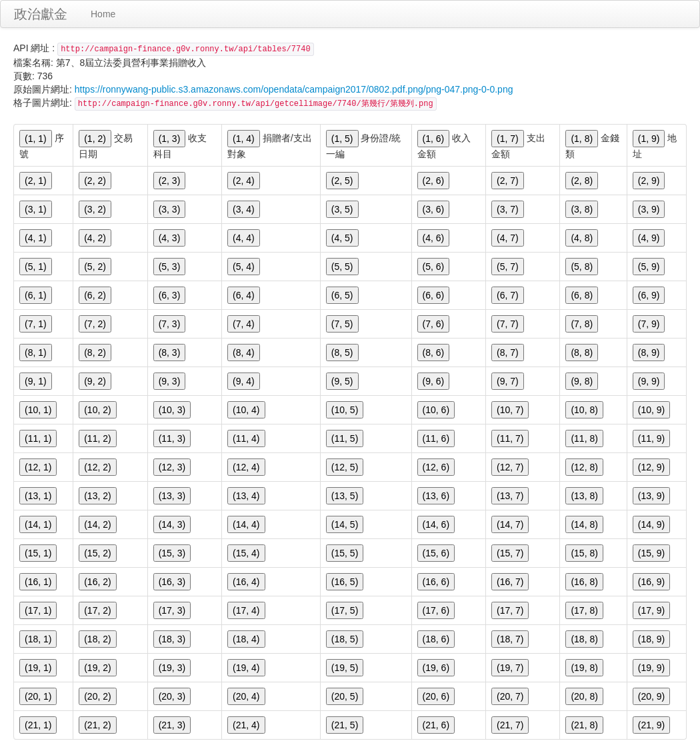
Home (103, 14)
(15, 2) (97, 553)
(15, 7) (510, 553)
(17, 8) (584, 610)
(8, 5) (342, 353)
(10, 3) (172, 410)
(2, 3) (170, 181)
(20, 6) (436, 696)
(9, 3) (170, 381)
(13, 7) (510, 496)
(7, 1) (36, 324)
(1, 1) (36, 139)
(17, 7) (510, 610)
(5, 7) (508, 267)
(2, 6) (434, 181)
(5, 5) (342, 267)
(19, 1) (38, 668)
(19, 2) (97, 668)
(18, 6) (436, 639)
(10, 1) (38, 410)
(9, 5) (342, 381)
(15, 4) (246, 553)
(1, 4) (244, 139)
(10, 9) (651, 410)
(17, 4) (246, 610)
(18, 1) (38, 639)
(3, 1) (36, 209)
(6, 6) (434, 295)
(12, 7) (510, 467)
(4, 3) (170, 238)
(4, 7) (508, 238)
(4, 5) (342, 238)
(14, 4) (246, 524)
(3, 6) (434, 209)
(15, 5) (345, 553)
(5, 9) (649, 267)
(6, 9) (649, 295)
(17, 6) (436, 610)
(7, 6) (434, 324)
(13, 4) (246, 496)
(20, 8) (584, 696)
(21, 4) (246, 725)
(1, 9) (649, 139)
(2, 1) (36, 181)
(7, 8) (582, 324)
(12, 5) (345, 467)
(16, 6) (436, 582)
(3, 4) (244, 209)
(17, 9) (651, 610)
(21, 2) (97, 725)
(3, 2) (95, 209)
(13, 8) (584, 496)
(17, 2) (97, 610)
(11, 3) (172, 438)
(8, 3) (170, 353)
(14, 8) (584, 524)
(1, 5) (342, 139)
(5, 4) (244, 267)
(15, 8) (584, 553)
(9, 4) (244, 381)
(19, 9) (651, 668)
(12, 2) (97, 467)
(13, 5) (345, 496)
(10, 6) (436, 410)
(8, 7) (508, 353)
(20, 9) (651, 696)
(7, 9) (649, 324)
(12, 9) (651, 467)
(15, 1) (38, 553)
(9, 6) (434, 381)
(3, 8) (582, 209)
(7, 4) (244, 324)
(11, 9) (651, 438)
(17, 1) (38, 610)
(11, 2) (97, 438)
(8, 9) (649, 353)
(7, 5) (342, 324)
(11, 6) (436, 438)
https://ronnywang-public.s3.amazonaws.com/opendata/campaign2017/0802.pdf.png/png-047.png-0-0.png (294, 89)
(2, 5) (342, 181)
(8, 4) (244, 353)
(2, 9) (649, 181)
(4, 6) (434, 238)
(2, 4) (244, 181)
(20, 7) (510, 696)
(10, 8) (584, 410)
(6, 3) (170, 295)
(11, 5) (345, 438)
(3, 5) (342, 209)
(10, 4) (246, 410)
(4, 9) (649, 238)
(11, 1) (38, 438)
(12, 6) (436, 467)
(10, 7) (510, 410)
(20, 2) (97, 696)
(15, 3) (172, 553)
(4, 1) (36, 238)
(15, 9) (651, 553)
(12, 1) (38, 467)
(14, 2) (97, 524)
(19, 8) (584, 668)
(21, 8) (584, 725)
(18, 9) (651, 639)
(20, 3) (172, 696)
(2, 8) (582, 181)
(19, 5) (345, 668)
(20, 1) (38, 696)
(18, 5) (345, 639)
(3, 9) (649, 209)
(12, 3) (172, 467)
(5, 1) (36, 267)
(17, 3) (172, 610)
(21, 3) (172, 725)
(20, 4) (246, 696)
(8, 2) (95, 353)
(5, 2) (95, 267)
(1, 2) (95, 139)
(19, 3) (172, 668)
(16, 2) (97, 582)
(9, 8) (582, 381)
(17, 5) (345, 610)
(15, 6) (436, 553)
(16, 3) (172, 582)
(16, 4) (246, 582)
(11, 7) (510, 438)
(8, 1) (36, 353)
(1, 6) (434, 139)
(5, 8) (582, 267)
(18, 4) (246, 639)
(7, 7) (508, 324)
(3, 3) (170, 209)
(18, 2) (97, 639)
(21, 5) (345, 725)
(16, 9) (651, 582)
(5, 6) (434, 267)
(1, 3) (170, 139)
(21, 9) (651, 725)
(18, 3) (172, 639)
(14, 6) (436, 524)
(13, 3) (172, 496)
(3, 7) (508, 209)
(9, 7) (508, 381)
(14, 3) (172, 524)
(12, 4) (246, 467)
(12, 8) (584, 467)
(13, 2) (97, 496)
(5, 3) (170, 267)
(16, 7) (510, 582)
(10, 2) (97, 410)
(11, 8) (584, 438)
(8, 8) (582, 353)
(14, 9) (651, 524)
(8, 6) (434, 353)
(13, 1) (38, 496)
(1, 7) (508, 139)
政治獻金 (41, 14)
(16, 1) (38, 582)
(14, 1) (38, 524)
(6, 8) (582, 295)
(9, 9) (649, 381)
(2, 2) (95, 181)
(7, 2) (95, 324)
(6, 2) (95, 295)
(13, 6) (436, 496)
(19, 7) (510, 668)
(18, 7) (510, 639)
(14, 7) (510, 524)
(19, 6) (436, 668)
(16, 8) (584, 582)
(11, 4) (246, 438)
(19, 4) (246, 668)
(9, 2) (95, 381)
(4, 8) (582, 238)
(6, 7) (508, 295)
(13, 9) (651, 496)
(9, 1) (36, 381)
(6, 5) (342, 295)
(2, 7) (508, 181)
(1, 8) (582, 139)
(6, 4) (244, 295)
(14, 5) (345, 524)
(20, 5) (345, 696)
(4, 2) (95, 238)
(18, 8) (584, 639)
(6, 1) (36, 295)
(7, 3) (170, 324)
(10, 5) (345, 410)
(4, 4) (244, 238)
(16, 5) (345, 582)
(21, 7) (510, 725)
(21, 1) (38, 725)
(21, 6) (436, 725)
